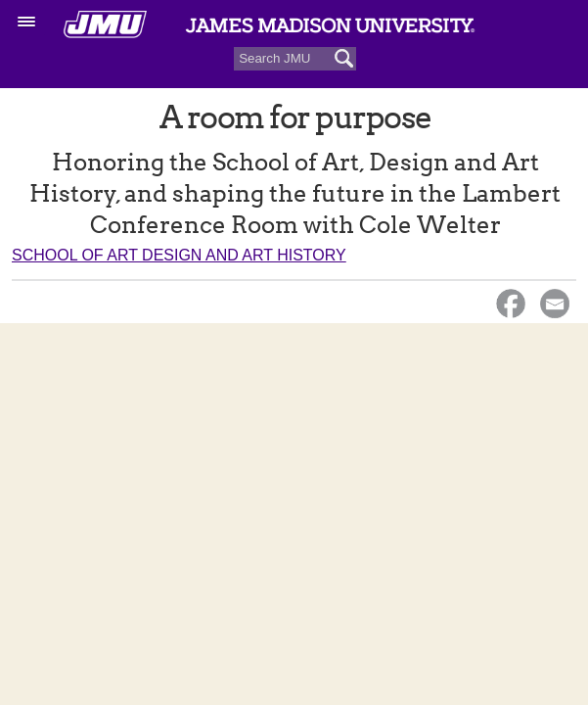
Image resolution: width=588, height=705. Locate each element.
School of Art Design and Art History (179, 255)
